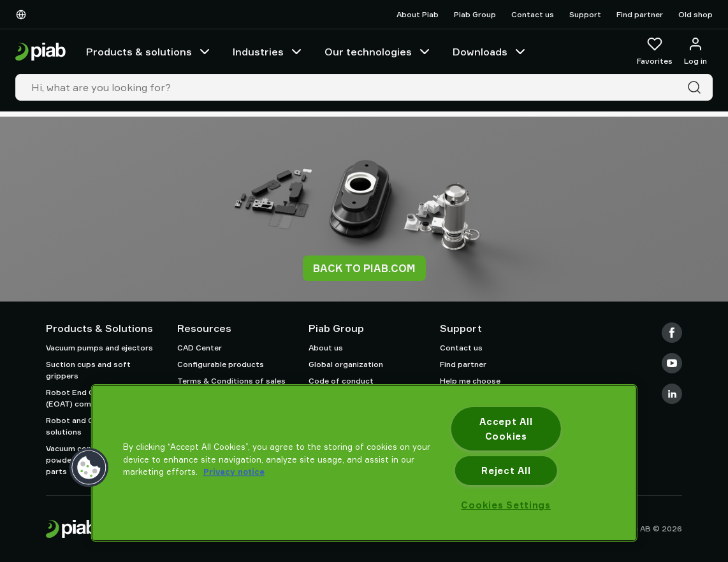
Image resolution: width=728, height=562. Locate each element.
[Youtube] (672, 363)
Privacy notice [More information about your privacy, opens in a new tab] (234, 472)
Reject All (506, 471)
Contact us (533, 14)
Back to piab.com (364, 268)
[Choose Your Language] (24, 15)
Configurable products (221, 364)
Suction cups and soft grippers (88, 370)
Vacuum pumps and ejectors (99, 348)
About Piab (418, 14)
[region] (364, 463)
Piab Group (475, 14)
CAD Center (200, 348)
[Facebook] (672, 333)
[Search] (697, 87)
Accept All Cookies (506, 429)
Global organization (346, 364)
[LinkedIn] (672, 394)
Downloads (490, 52)
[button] (89, 468)
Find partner (640, 14)
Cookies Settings (506, 505)
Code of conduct (341, 381)
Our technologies (378, 52)
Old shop (695, 14)
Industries (268, 52)
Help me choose (470, 381)
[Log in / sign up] (695, 52)
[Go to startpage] (40, 52)
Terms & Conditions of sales (231, 381)
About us (326, 348)
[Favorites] (655, 52)
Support (585, 14)
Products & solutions (149, 52)
